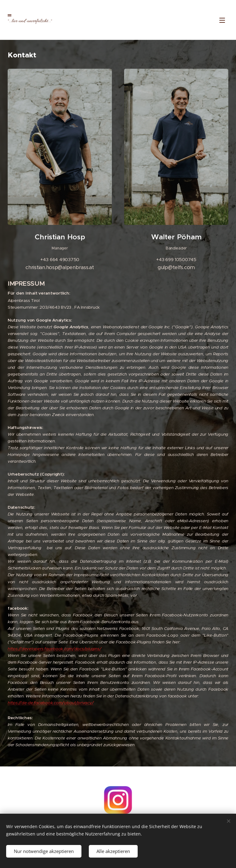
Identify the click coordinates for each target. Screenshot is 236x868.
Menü (222, 20)
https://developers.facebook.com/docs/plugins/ (54, 649)
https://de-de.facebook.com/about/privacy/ (51, 703)
